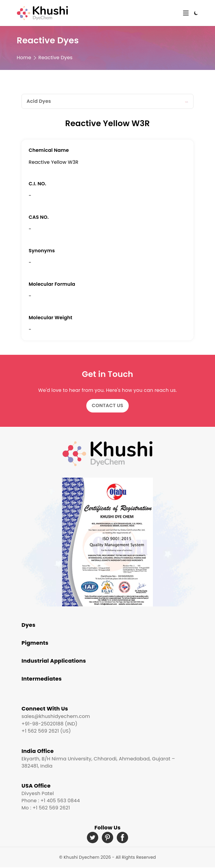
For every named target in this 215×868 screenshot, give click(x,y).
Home (24, 58)
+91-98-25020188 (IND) (49, 724)
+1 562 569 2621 (51, 808)
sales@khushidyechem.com (56, 716)
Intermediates (42, 679)
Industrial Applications (54, 661)
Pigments (35, 643)
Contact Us (107, 405)
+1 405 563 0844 (60, 801)
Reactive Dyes (56, 58)
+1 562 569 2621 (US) (46, 731)
